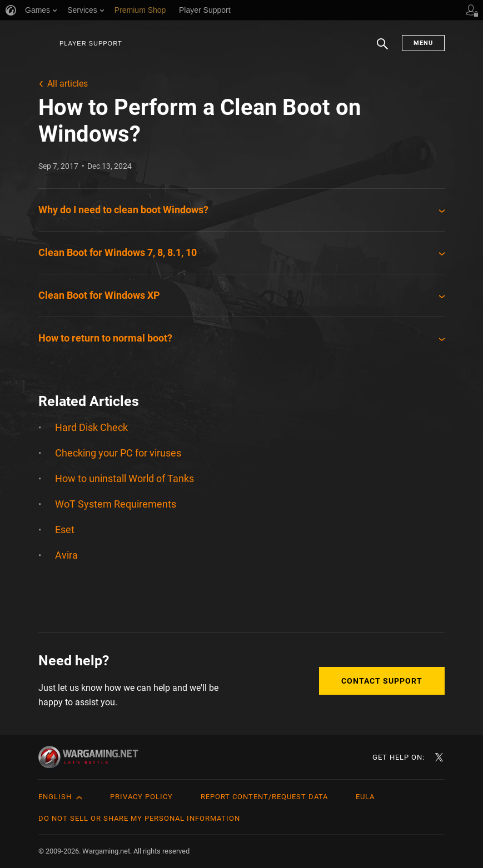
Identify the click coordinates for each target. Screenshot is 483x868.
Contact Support (382, 681)
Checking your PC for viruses (118, 453)
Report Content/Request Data (264, 797)
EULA (365, 797)
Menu (423, 43)
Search (382, 49)
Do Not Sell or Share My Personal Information (139, 818)
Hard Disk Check (91, 427)
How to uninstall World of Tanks (125, 478)
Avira (66, 555)
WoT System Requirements (116, 504)
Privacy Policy (141, 797)
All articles (68, 84)
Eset (65, 530)
